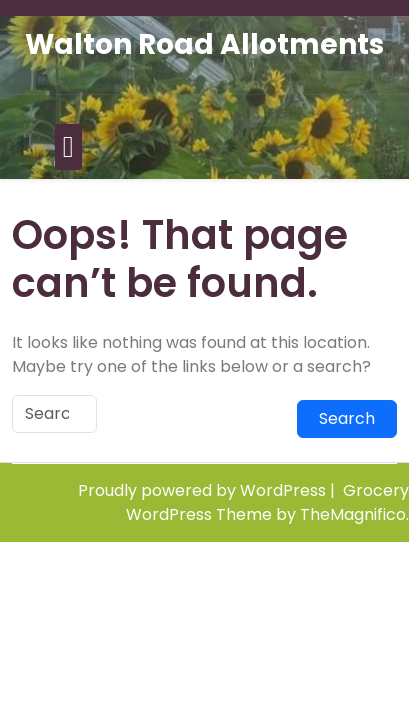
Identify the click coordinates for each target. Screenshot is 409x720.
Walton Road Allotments (204, 44)
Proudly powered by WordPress (204, 490)
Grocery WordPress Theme (267, 502)
